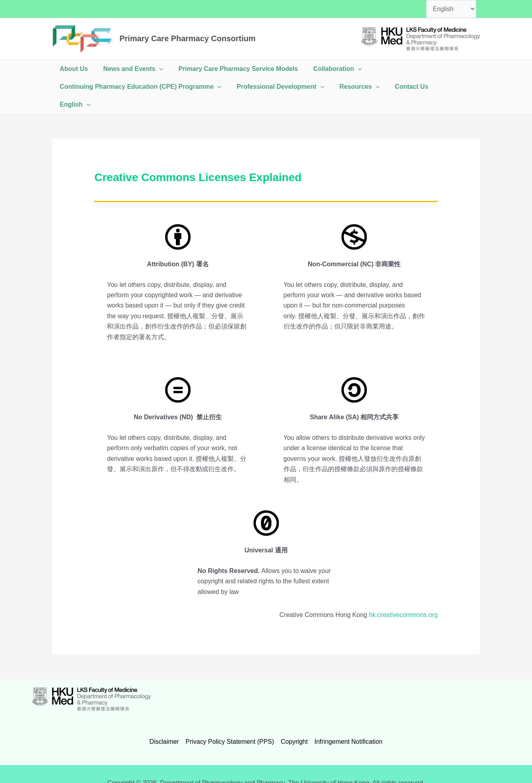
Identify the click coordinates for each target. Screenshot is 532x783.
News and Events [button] (129, 69)
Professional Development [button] (277, 87)
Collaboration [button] (328, 69)
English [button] (447, 87)
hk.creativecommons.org (403, 597)
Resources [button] (353, 87)
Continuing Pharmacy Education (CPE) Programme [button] (139, 87)
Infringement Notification (348, 724)
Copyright (294, 724)
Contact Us (402, 87)
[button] (155, 69)
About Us (73, 69)
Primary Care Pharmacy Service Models (232, 69)
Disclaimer (165, 724)
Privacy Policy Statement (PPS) (230, 724)
